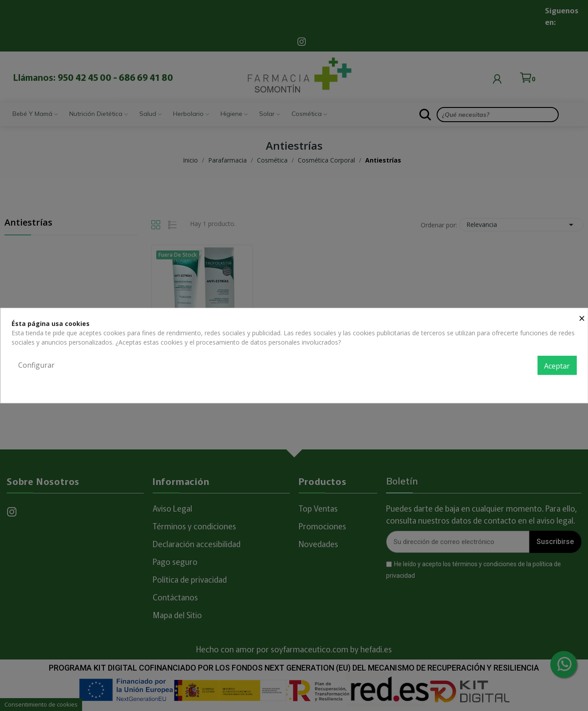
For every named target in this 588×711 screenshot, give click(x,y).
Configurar (36, 365)
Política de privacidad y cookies (532, 385)
